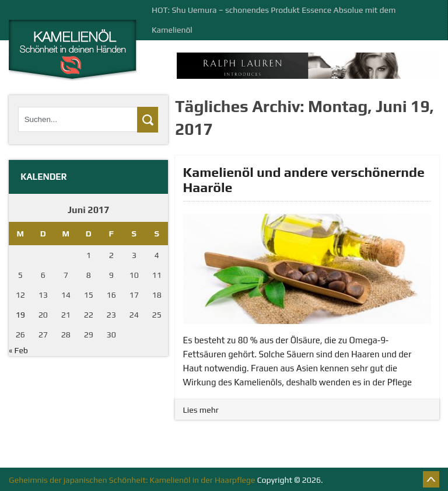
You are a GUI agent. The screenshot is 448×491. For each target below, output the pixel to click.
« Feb (18, 350)
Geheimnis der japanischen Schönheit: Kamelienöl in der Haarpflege (132, 480)
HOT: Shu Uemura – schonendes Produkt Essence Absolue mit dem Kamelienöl (274, 20)
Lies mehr (201, 410)
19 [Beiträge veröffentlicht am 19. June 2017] (20, 315)
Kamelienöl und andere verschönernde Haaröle (304, 180)
